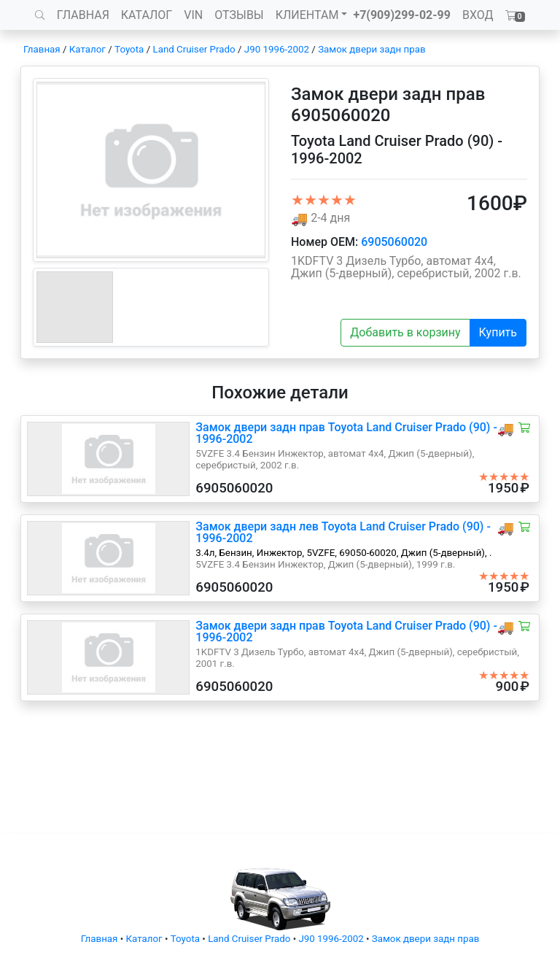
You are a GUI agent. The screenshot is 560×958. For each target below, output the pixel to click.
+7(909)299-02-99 (402, 15)
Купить (498, 332)
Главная (42, 49)
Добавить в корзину (405, 332)
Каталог (87, 49)
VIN (193, 15)
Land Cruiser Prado (194, 49)
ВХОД (478, 15)
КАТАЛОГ (147, 15)
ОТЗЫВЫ (239, 15)
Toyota (129, 49)
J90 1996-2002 (277, 49)
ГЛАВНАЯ (83, 15)
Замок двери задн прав (372, 49)
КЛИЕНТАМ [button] (307, 15)
